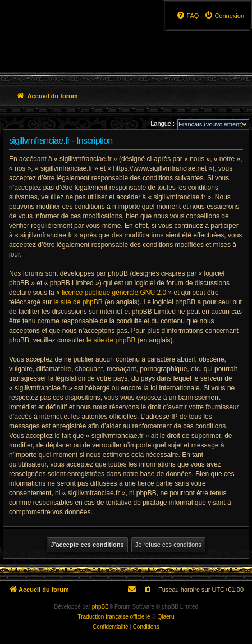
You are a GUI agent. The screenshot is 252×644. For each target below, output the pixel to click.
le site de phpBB (78, 302)
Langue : (162, 124)
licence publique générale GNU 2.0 (114, 293)
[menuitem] (224, 16)
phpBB (100, 607)
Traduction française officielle (114, 617)
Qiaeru (166, 617)
